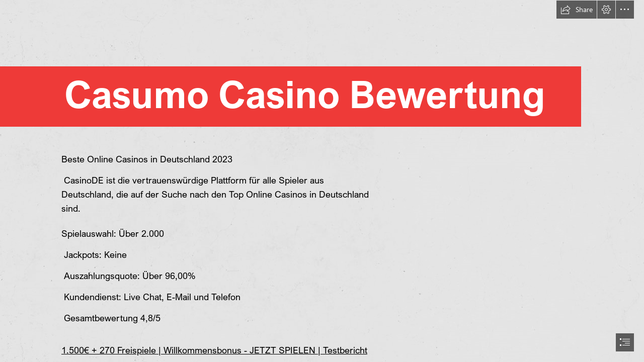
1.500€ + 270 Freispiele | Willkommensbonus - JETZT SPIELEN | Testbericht (214, 350)
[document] (322, 181)
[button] (577, 10)
